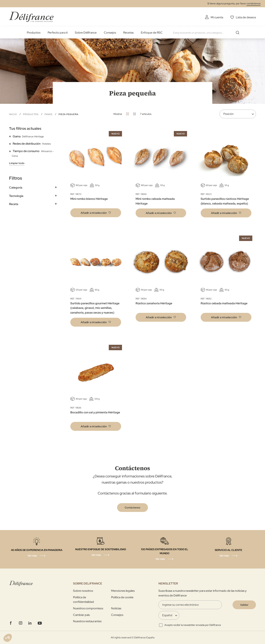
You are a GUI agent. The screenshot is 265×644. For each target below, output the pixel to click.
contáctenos (253, 3)
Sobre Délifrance (86, 33)
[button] (96, 213)
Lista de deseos (246, 17)
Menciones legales (123, 591)
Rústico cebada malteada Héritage (224, 303)
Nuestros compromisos (88, 608)
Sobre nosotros (83, 591)
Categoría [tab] (16, 188)
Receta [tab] (14, 204)
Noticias (116, 608)
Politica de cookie (122, 597)
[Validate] (244, 605)
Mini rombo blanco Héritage (89, 199)
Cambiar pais (81, 615)
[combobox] (208, 33)
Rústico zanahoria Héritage (154, 303)
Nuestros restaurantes (87, 621)
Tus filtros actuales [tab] (25, 128)
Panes (49, 114)
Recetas (128, 33)
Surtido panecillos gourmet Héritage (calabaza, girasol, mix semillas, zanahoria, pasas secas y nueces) (95, 308)
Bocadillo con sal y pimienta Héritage (95, 412)
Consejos (110, 33)
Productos (34, 33)
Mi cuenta (217, 17)
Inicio (13, 114)
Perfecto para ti (58, 33)
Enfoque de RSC (152, 33)
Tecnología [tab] (16, 196)
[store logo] (31, 17)
